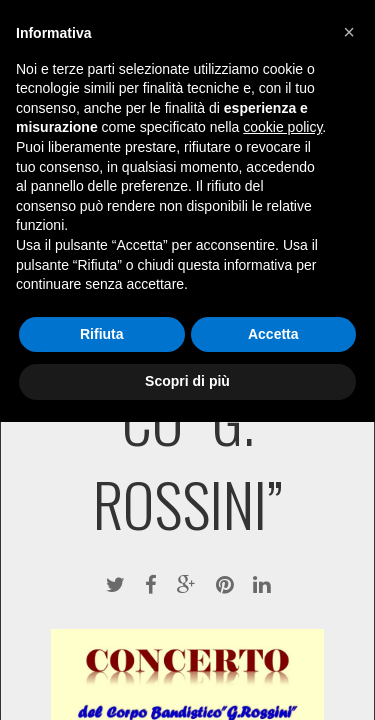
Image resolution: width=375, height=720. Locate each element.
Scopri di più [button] (187, 381)
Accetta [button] (273, 334)
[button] (349, 32)
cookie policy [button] (282, 127)
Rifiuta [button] (102, 334)
